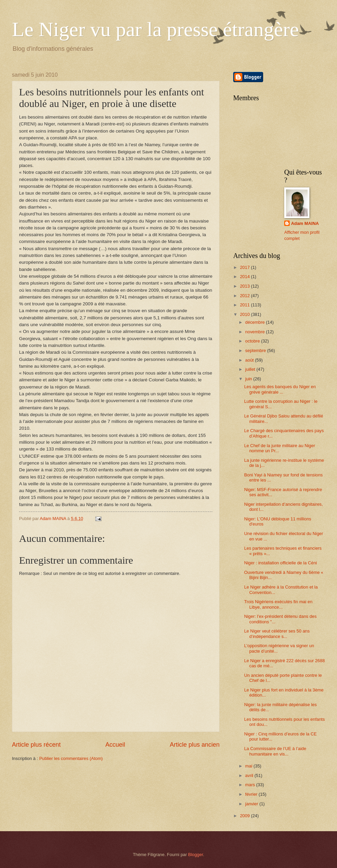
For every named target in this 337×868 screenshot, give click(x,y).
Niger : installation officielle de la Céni (280, 563)
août (250, 360)
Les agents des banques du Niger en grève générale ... (280, 389)
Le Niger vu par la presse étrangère (155, 29)
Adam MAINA (305, 223)
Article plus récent (36, 745)
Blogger (196, 855)
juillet (251, 369)
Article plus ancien (195, 745)
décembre (255, 322)
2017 (245, 267)
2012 (245, 296)
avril (250, 775)
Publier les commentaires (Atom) (71, 758)
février (252, 794)
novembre (255, 332)
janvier (252, 804)
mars (251, 785)
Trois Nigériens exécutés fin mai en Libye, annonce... (278, 604)
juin (249, 379)
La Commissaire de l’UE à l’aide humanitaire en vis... (275, 751)
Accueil (115, 745)
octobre (253, 341)
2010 (245, 314)
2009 (245, 816)
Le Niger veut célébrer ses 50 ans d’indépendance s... (277, 634)
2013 (245, 286)
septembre (256, 351)
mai (249, 766)
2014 (245, 277)
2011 (245, 305)
